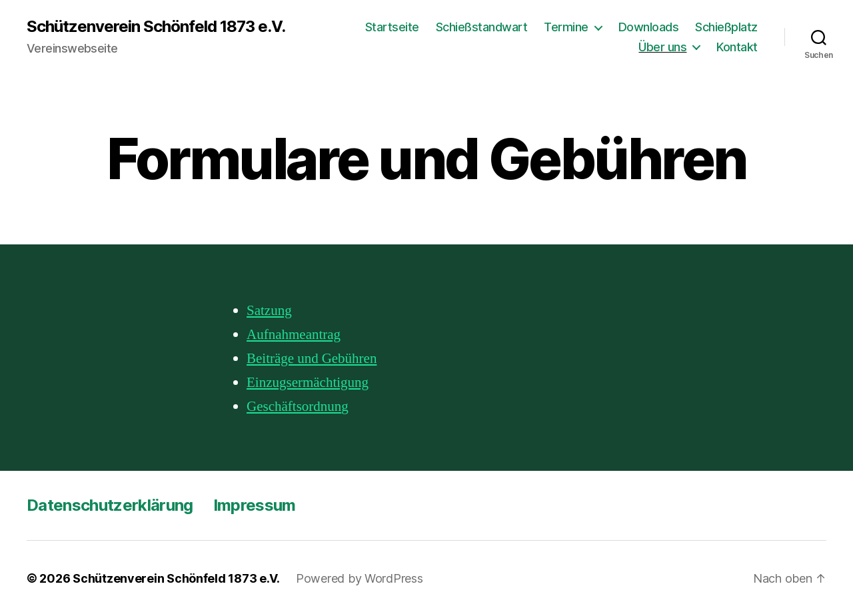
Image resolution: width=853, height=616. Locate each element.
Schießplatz (726, 27)
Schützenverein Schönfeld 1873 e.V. (156, 27)
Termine (566, 27)
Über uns (662, 47)
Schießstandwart (482, 27)
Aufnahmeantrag (294, 335)
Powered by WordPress (360, 578)
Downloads (649, 27)
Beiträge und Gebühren (312, 359)
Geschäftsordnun (294, 407)
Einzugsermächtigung (308, 383)
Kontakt (737, 47)
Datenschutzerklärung (110, 505)
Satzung (269, 311)
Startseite (392, 27)
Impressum (255, 505)
